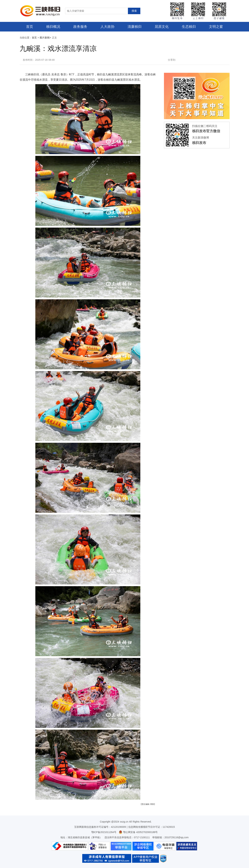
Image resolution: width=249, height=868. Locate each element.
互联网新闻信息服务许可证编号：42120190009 (100, 827)
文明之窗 (216, 27)
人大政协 (107, 27)
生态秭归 (189, 27)
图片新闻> (45, 38)
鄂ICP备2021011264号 (104, 832)
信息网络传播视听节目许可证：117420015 (152, 827)
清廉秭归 (135, 27)
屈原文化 (162, 27)
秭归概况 (53, 27)
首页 (30, 27)
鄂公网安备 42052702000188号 (138, 832)
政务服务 (80, 27)
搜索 (134, 11)
